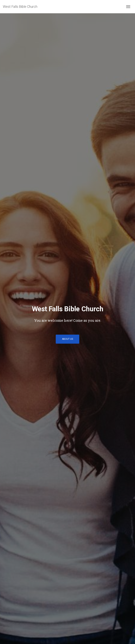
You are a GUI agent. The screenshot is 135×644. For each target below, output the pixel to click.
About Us (67, 339)
